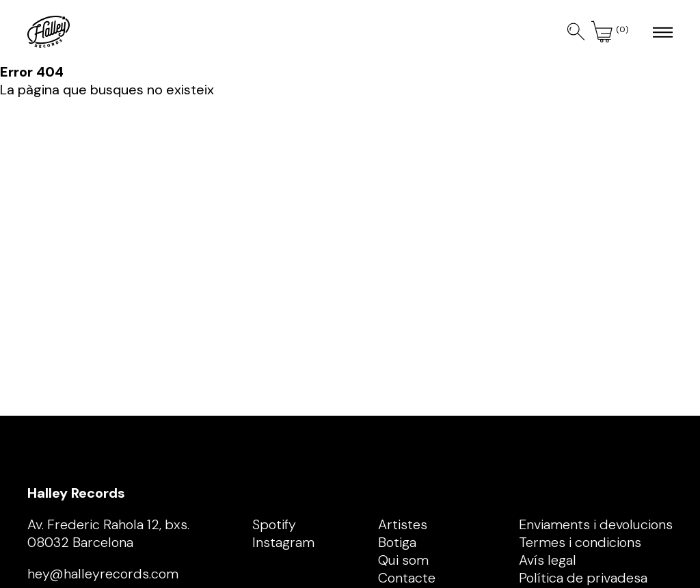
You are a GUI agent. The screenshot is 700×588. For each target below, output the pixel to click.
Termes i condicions (580, 542)
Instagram (283, 542)
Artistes (403, 524)
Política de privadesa (583, 578)
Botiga (397, 542)
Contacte (407, 578)
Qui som (403, 560)
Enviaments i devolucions (596, 524)
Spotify (274, 524)
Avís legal (548, 560)
